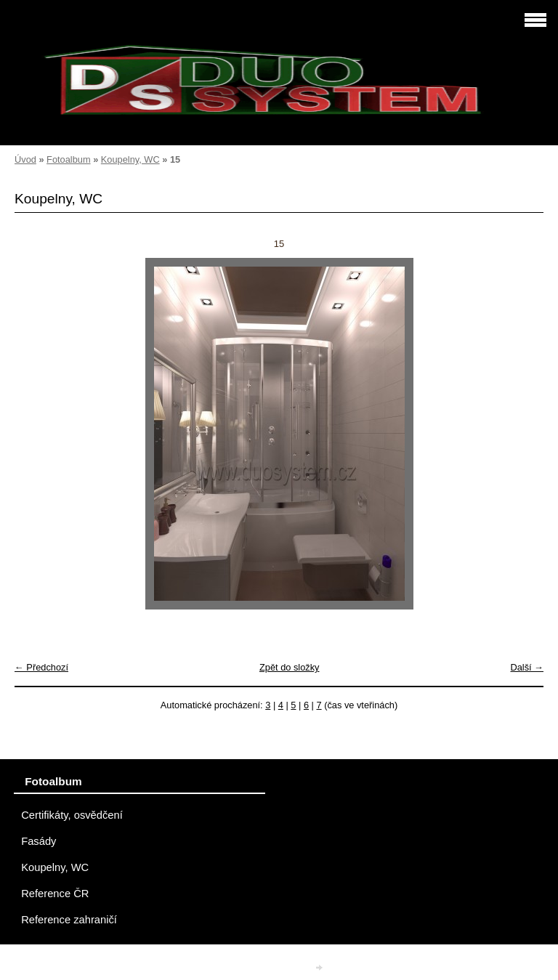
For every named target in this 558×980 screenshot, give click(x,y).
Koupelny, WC (130, 159)
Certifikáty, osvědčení (72, 815)
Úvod (25, 159)
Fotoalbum (68, 159)
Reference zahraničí (69, 920)
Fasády (39, 841)
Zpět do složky (290, 667)
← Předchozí (41, 667)
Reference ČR (55, 894)
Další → (527, 667)
